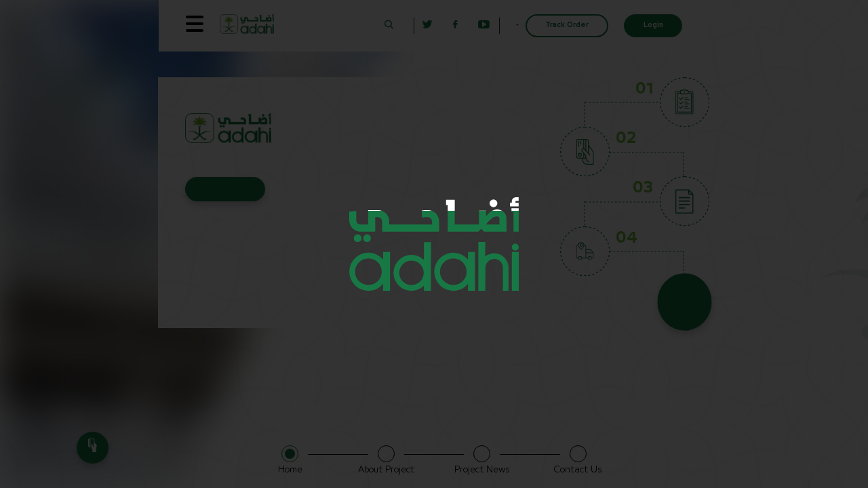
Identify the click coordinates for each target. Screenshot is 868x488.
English (501, 25)
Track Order (567, 25)
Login (653, 25)
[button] (362, 25)
